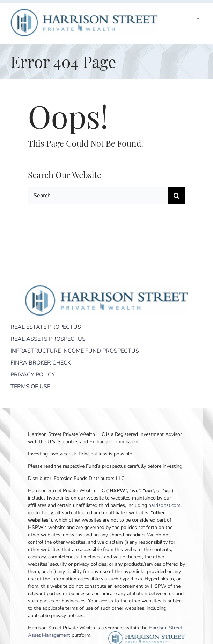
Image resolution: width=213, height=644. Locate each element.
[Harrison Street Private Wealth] (84, 12)
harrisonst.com (164, 505)
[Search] (176, 196)
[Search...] (98, 196)
